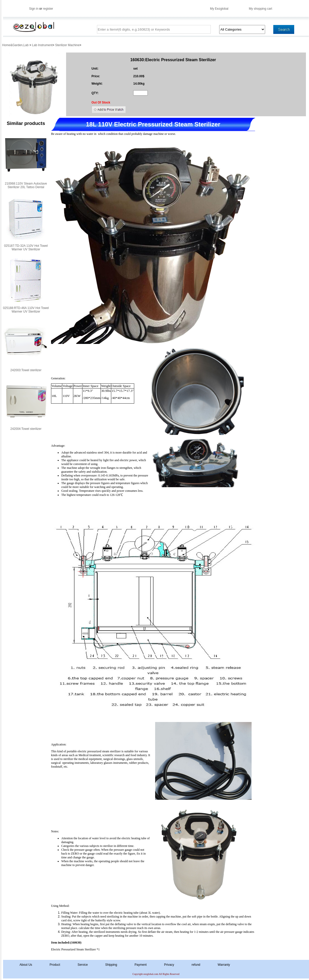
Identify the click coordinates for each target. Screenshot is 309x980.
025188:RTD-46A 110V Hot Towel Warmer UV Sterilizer (26, 310)
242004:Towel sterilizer (26, 429)
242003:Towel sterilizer (26, 370)
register (48, 9)
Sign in (34, 9)
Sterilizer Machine (67, 45)
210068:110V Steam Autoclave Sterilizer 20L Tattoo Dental (26, 185)
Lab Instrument (42, 45)
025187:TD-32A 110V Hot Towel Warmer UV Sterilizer (26, 248)
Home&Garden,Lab (16, 45)
